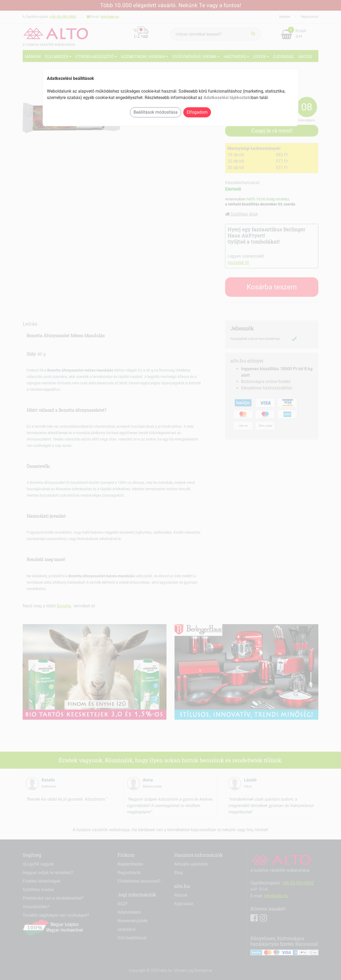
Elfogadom (197, 112)
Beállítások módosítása (156, 112)
